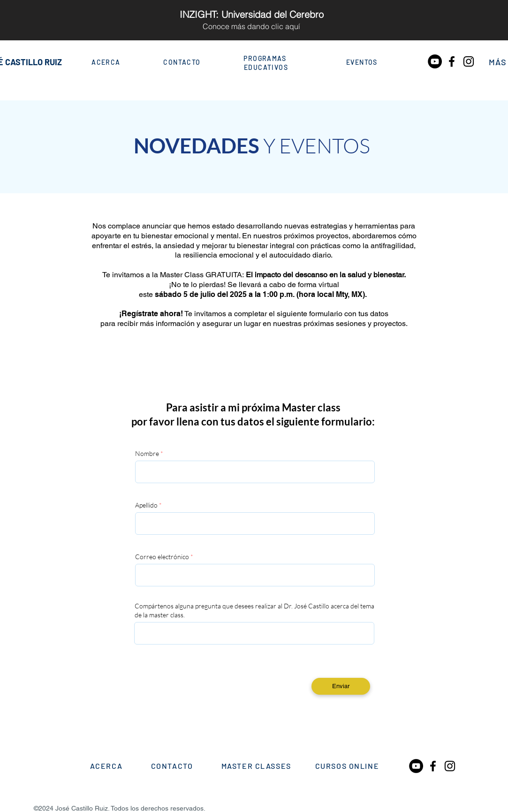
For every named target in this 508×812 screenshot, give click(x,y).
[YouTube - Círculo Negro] (435, 61)
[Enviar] (341, 686)
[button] (498, 63)
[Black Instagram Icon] (469, 61)
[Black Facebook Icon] (452, 61)
